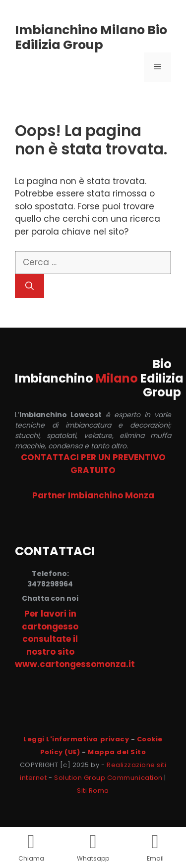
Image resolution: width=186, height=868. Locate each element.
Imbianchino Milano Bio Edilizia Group (91, 37)
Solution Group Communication (108, 778)
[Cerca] (30, 286)
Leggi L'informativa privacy (76, 739)
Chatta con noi (50, 598)
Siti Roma (93, 791)
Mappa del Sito (117, 752)
